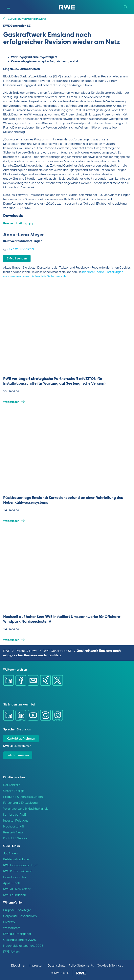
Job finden (10, 853)
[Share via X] (58, 680)
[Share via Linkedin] (9, 680)
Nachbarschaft (14, 827)
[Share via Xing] (45, 680)
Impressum (37, 966)
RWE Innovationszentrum (21, 865)
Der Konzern (12, 785)
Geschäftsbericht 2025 (20, 940)
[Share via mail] (33, 680)
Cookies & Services (110, 966)
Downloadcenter (15, 877)
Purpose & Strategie (17, 910)
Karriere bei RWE (15, 815)
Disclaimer (18, 966)
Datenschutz (56, 966)
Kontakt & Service (15, 838)
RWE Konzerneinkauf (17, 871)
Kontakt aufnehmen (21, 739)
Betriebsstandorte (16, 859)
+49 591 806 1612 (19, 249)
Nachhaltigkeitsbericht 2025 (23, 946)
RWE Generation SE (57, 651)
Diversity (9, 922)
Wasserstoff (11, 928)
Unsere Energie (14, 791)
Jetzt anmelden (18, 755)
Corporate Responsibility (20, 916)
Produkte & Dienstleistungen (23, 797)
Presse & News (26, 651)
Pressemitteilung (15, 223)
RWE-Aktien (11, 952)
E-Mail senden (17, 258)
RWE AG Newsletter (17, 889)
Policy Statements (81, 966)
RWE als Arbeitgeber (17, 934)
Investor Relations (16, 821)
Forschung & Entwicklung (20, 803)
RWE (7, 651)
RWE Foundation (15, 895)
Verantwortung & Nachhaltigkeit (26, 809)
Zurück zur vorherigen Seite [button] (27, 19)
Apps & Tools (12, 883)
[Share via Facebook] (21, 680)
